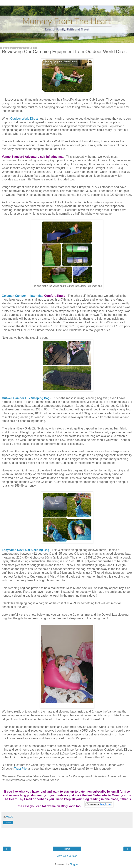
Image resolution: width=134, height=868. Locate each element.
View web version (67, 856)
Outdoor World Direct (24, 119)
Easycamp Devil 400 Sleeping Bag (26, 550)
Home (67, 849)
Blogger (74, 864)
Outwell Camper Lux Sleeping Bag (26, 398)
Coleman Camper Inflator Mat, (23, 296)
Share (8, 823)
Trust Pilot (21, 769)
